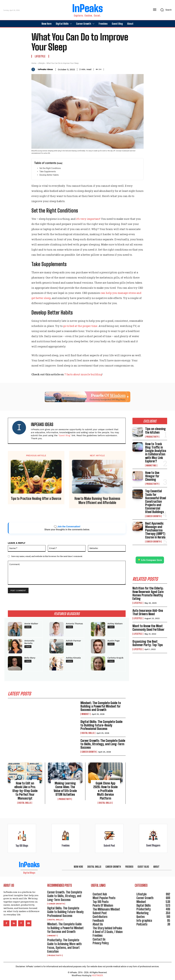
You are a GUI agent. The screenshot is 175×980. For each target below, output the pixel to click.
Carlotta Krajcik (115, 658)
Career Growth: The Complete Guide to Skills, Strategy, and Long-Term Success (103, 744)
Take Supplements (48, 171)
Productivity (65, 799)
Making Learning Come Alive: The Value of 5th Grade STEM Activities (65, 789)
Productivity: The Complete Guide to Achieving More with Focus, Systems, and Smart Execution (64, 946)
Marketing (151, 465)
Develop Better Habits (49, 175)
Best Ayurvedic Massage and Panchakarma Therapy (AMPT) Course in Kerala (155, 530)
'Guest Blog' (65, 435)
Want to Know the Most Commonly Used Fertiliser (148, 628)
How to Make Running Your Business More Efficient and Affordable (97, 501)
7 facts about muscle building (83, 374)
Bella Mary (30, 658)
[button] (165, 10)
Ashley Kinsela (73, 658)
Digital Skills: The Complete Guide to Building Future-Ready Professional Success (101, 725)
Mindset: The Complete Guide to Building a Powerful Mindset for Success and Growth (101, 706)
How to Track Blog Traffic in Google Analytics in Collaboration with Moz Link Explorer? (156, 453)
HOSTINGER (97, 975)
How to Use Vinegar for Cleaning (152, 476)
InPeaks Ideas (45, 69)
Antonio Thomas (74, 624)
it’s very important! (88, 219)
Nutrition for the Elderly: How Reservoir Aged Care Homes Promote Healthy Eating (148, 594)
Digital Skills (88, 733)
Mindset (86, 714)
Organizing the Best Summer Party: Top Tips (148, 643)
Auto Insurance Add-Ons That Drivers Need (148, 612)
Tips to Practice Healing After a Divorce (36, 499)
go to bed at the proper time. (81, 326)
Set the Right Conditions (50, 168)
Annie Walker (31, 624)
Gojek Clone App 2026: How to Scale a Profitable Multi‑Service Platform (105, 791)
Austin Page (114, 641)
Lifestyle (40, 56)
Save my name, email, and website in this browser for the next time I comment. (47, 556)
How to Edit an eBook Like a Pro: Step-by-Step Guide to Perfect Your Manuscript (25, 791)
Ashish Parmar (74, 641)
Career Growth (89, 752)
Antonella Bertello (29, 642)
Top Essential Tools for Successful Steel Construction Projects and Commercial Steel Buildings (156, 501)
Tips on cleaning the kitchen (155, 431)
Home (34, 63)
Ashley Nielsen (115, 624)
